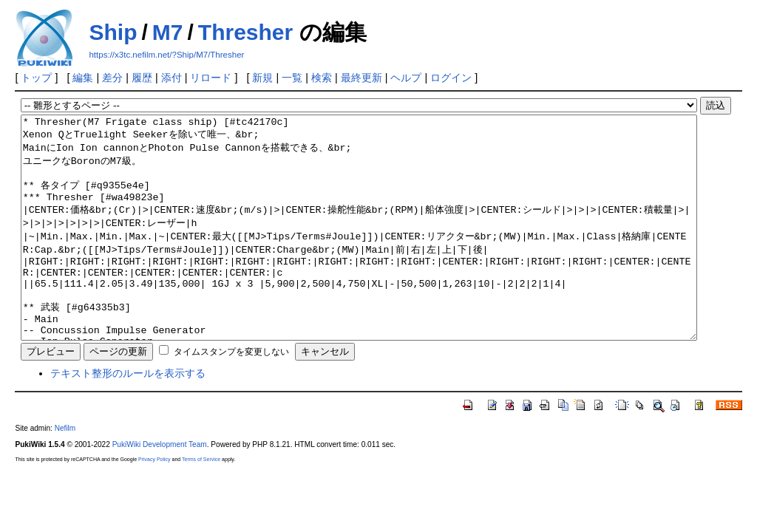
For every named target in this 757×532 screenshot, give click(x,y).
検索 (322, 78)
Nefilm (65, 473)
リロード (211, 78)
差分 (112, 78)
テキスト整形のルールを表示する (128, 417)
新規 (262, 78)
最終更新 (361, 78)
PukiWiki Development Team (160, 489)
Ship (113, 32)
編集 (83, 78)
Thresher (245, 32)
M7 (168, 32)
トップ (36, 78)
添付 (172, 78)
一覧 (292, 78)
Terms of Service (201, 504)
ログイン (451, 78)
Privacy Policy (155, 504)
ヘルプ (406, 78)
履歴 (142, 78)
